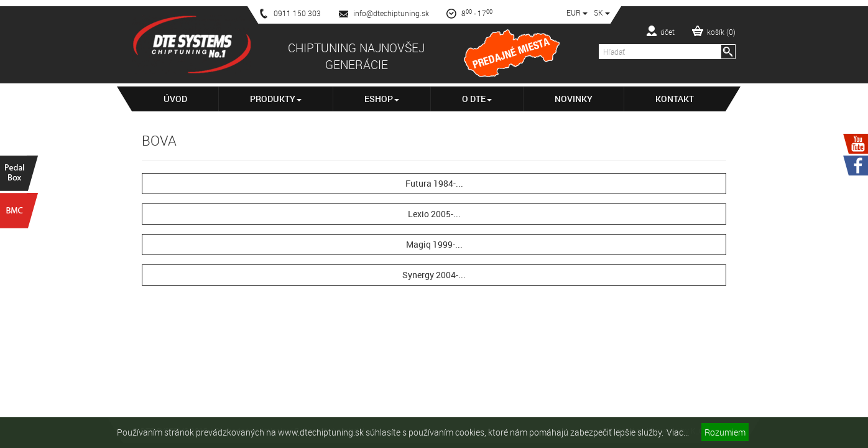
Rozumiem (725, 432)
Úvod (175, 99)
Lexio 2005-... (434, 214)
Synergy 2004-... (434, 275)
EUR (577, 12)
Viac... (678, 432)
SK (602, 12)
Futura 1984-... (434, 183)
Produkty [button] (276, 99)
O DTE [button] (477, 99)
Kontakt (675, 99)
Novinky (574, 99)
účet (661, 31)
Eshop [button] (382, 99)
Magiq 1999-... (434, 244)
